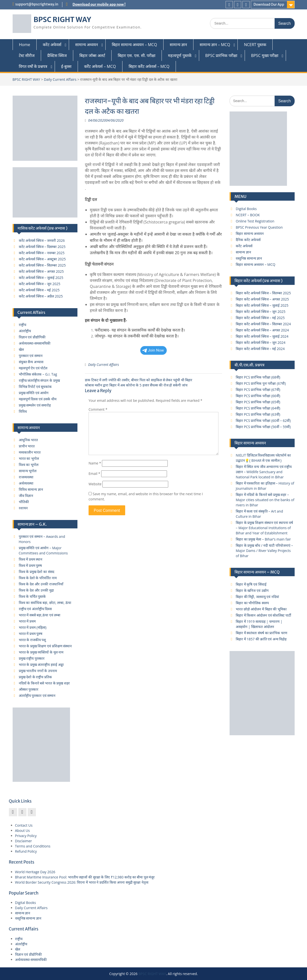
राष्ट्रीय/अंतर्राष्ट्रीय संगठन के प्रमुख (39, 380)
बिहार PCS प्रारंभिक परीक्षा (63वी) (258, 414)
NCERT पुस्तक (255, 45)
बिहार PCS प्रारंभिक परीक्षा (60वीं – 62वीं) (263, 421)
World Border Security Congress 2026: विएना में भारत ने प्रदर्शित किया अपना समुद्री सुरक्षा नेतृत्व (82, 882)
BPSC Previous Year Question (259, 227)
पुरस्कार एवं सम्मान (31, 356)
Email (94, 474)
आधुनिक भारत (28, 440)
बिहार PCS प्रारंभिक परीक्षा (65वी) (258, 402)
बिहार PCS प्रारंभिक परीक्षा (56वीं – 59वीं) (263, 427)
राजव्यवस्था (26, 477)
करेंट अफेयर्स (52, 45)
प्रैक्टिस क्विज (57, 55)
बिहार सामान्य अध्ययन (250, 233)
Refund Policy (26, 851)
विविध (23, 411)
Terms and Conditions (33, 846)
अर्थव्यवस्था (26, 483)
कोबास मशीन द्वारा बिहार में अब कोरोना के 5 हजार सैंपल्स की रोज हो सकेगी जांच (136, 385)
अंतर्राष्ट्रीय (25, 331)
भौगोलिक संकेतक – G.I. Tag (38, 374)
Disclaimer (24, 841)
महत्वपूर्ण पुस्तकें (180, 55)
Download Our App (269, 4)
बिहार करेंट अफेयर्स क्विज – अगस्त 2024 (262, 330)
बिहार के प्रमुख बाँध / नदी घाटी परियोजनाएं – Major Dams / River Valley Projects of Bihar (264, 551)
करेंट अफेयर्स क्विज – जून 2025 (40, 284)
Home (25, 45)
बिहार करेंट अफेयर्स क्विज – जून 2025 (261, 312)
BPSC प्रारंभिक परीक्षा (221, 55)
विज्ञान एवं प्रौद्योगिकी (32, 337)
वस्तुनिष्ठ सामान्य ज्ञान (249, 258)
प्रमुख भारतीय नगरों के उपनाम (38, 671)
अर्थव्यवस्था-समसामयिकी (35, 343)
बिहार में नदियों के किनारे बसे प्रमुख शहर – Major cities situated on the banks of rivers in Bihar (265, 500)
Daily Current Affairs (60, 79)
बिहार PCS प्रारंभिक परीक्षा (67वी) (258, 390)
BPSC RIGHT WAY (62, 20)
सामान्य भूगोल (28, 471)
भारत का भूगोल (29, 458)
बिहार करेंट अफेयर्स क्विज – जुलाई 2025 (262, 305)
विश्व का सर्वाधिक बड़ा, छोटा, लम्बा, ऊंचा (45, 603)
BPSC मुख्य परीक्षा (265, 55)
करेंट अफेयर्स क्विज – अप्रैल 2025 (41, 296)
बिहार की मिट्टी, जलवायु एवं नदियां (257, 597)
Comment (98, 409)
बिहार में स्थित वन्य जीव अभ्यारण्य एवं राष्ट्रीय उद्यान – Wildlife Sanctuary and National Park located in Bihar (264, 472)
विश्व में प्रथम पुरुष (30, 565)
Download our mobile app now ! (99, 4)
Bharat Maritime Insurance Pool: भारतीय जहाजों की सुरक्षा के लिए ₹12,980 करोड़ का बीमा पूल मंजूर (85, 877)
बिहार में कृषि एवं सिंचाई (251, 584)
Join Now (153, 350)
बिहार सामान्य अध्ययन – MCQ (134, 45)
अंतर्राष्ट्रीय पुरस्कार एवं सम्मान (37, 695)
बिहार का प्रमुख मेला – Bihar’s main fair (263, 539)
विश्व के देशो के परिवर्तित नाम (38, 578)
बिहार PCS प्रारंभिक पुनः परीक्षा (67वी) (261, 383)
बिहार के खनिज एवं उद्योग (252, 590)
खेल (21, 349)
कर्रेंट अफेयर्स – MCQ (100, 66)
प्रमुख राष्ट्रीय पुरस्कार (32, 658)
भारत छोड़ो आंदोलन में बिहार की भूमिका (261, 609)
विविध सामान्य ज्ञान (31, 489)
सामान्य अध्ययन (87, 45)
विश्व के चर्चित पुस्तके (32, 596)
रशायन (23, 508)
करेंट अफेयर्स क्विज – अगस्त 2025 (41, 271)
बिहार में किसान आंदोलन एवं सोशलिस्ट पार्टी (263, 615)
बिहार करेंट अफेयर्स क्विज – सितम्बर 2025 (263, 293)
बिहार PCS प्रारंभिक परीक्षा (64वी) (258, 408)
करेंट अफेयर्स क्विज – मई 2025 (39, 290)
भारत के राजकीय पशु (33, 640)
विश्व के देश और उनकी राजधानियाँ (41, 584)
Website (95, 484)
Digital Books (246, 209)
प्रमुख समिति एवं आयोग (34, 393)
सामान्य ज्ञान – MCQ (215, 45)
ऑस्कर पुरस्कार (29, 689)
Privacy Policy (26, 836)
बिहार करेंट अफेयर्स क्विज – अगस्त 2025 (262, 299)
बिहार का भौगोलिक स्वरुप (252, 603)
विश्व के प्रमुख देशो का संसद (36, 572)
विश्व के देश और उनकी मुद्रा (36, 590)
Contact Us (24, 825)
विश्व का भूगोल (29, 465)
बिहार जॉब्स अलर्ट (92, 55)
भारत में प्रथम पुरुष (31, 634)
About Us (23, 830)
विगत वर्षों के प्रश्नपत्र (33, 66)
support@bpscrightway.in (37, 4)
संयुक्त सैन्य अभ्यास (31, 362)
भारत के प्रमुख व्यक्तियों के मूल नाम (41, 652)
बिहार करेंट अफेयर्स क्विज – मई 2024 (260, 349)
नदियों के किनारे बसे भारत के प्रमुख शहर (44, 683)
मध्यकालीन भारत (30, 452)
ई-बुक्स (66, 66)
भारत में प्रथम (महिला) (33, 627)
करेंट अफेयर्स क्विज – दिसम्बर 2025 (42, 247)
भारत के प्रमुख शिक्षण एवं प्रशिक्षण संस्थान (45, 646)
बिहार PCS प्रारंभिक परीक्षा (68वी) (258, 377)
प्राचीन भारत (27, 446)
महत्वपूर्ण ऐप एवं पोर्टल (33, 368)
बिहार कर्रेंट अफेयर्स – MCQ (149, 66)
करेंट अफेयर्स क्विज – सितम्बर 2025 (42, 265)
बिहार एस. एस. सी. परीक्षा (137, 55)
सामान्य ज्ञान (178, 45)
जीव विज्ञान (26, 496)
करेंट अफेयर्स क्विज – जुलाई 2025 (41, 278)
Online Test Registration (255, 221)
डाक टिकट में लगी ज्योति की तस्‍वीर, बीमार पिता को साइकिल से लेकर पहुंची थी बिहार (139, 380)
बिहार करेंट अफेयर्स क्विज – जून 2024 (261, 342)
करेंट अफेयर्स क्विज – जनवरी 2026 (42, 240)
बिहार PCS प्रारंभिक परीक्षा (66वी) (258, 396)
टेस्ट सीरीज (27, 55)
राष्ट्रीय (23, 325)
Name (95, 463)
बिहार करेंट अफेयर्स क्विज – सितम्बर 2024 (263, 324)
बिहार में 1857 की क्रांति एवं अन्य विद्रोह (261, 639)
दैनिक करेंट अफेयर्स (248, 240)
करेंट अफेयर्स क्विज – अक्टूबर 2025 (42, 259)
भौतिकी (24, 502)
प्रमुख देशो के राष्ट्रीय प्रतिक (35, 677)
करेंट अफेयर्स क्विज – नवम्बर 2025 (42, 253)
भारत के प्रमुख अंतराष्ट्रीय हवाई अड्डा (41, 665)
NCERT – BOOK (248, 215)
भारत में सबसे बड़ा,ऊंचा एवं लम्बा (40, 615)
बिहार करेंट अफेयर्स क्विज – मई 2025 (260, 318)
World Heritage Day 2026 (35, 872)
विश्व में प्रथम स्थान (31, 559)
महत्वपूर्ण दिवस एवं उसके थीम (38, 399)
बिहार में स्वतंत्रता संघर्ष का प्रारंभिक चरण (261, 633)
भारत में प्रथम (27, 621)
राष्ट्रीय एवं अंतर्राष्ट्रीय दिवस (35, 609)
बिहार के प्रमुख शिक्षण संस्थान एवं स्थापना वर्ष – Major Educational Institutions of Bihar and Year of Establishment (264, 528)
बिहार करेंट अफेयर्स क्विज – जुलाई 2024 (262, 336)
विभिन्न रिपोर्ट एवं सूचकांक (35, 387)
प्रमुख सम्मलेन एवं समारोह (35, 405)
